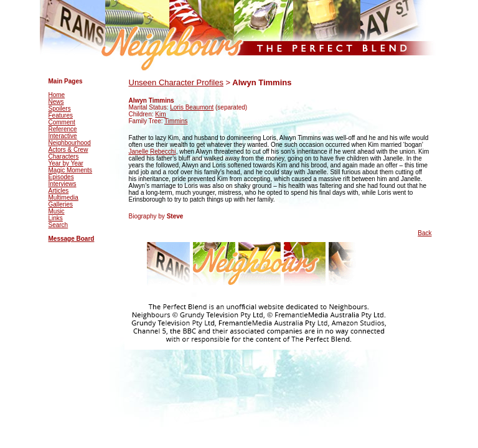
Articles (59, 191)
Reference (63, 129)
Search (59, 225)
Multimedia (63, 198)
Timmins (176, 121)
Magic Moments (71, 170)
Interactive (63, 136)
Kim (160, 114)
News (56, 102)
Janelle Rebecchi (152, 152)
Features (61, 115)
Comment (62, 122)
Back (424, 233)
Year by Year (66, 163)
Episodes (61, 177)
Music (57, 211)
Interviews (63, 184)
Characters (64, 156)
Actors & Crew (68, 150)
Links (56, 218)
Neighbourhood (70, 143)
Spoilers (60, 109)
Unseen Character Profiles (176, 82)
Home (57, 95)
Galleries (61, 204)
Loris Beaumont (192, 107)
